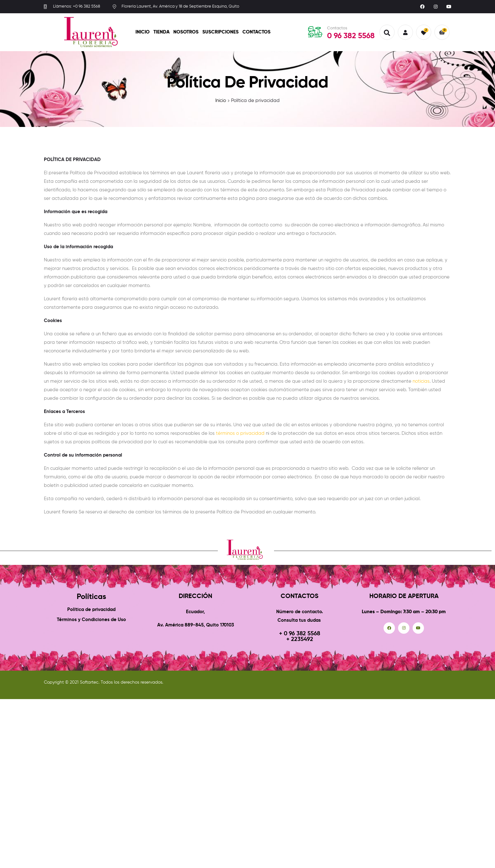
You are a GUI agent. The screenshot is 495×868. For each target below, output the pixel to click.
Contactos (256, 32)
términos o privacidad (240, 433)
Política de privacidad (91, 610)
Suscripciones (221, 32)
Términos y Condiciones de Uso (91, 620)
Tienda (161, 32)
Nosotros (186, 32)
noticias (421, 381)
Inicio (143, 32)
